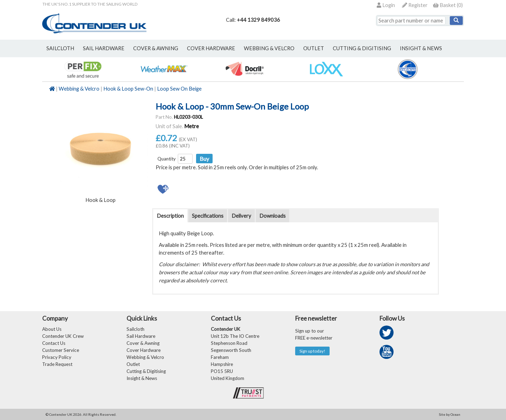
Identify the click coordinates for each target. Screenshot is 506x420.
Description (170, 216)
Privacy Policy (57, 357)
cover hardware (211, 48)
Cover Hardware (144, 350)
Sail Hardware (141, 336)
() (448, 5)
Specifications (208, 216)
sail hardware (104, 48)
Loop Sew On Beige (179, 89)
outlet (314, 48)
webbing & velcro (269, 48)
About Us (52, 329)
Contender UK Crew (63, 336)
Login (386, 5)
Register (415, 5)
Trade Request (57, 364)
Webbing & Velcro (79, 89)
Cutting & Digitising (362, 48)
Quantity (167, 159)
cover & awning (156, 48)
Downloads (273, 216)
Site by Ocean (450, 414)
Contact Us (54, 343)
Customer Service (61, 350)
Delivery (241, 216)
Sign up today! (312, 351)
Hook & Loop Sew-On (128, 89)
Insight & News (421, 48)
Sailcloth (135, 329)
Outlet (133, 364)
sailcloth (60, 48)
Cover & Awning (143, 343)
